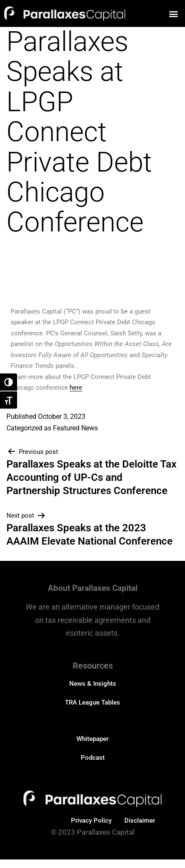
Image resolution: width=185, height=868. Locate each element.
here (76, 388)
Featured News (75, 428)
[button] (174, 13)
